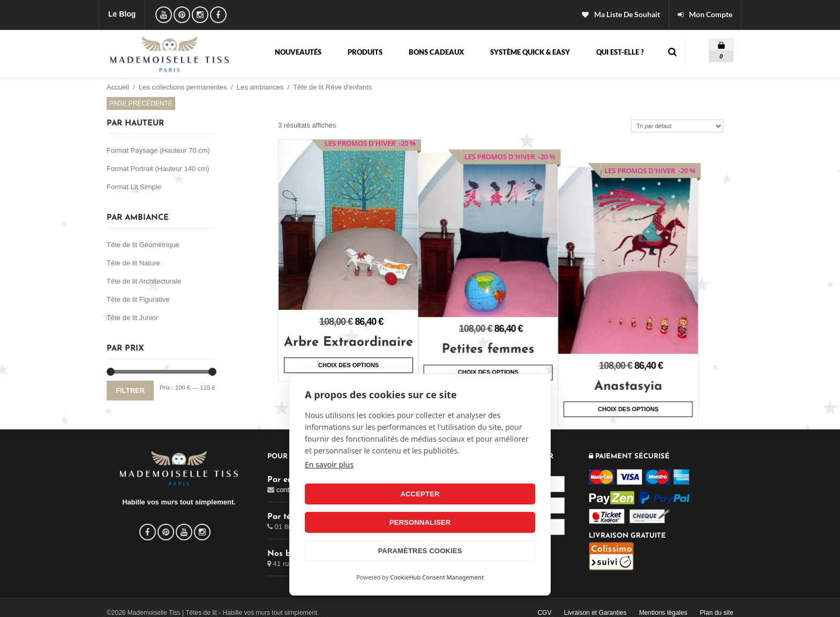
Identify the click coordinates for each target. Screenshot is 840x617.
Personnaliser (480, 522)
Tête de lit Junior (132, 318)
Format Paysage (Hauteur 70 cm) (158, 150)
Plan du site (717, 603)
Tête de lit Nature (133, 263)
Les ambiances (260, 87)
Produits (365, 53)
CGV (544, 603)
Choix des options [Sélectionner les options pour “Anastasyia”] (663, 382)
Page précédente (141, 103)
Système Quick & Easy (530, 53)
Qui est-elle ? (620, 53)
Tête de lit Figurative (138, 299)
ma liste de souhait (627, 14)
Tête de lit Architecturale (144, 281)
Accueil (118, 87)
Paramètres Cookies (420, 551)
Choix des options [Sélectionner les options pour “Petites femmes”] (505, 359)
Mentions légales (663, 603)
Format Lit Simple (134, 187)
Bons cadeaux (436, 53)
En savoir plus (329, 493)
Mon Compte (711, 14)
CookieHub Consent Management (437, 577)
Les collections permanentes (183, 87)
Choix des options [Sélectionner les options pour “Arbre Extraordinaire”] (348, 365)
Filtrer (130, 391)
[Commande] (677, 126)
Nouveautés (298, 53)
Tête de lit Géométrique (143, 245)
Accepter (360, 522)
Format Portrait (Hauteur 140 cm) (158, 169)
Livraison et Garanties (595, 603)
